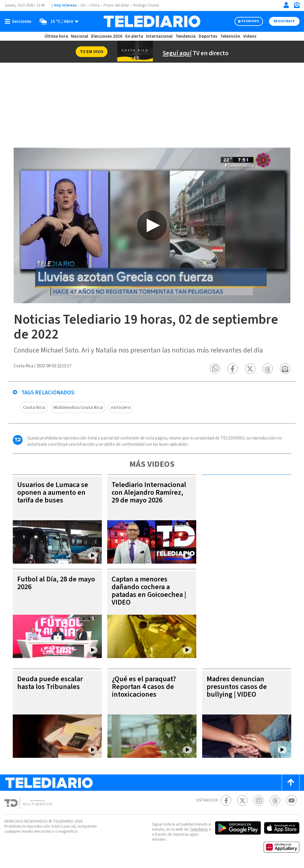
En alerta (135, 36)
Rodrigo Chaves (149, 5)
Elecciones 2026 (107, 36)
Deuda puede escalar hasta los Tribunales (51, 684)
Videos (249, 36)
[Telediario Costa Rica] (152, 21)
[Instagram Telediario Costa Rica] (259, 802)
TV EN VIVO (245, 21)
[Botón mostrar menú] (19, 21)
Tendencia (186, 36)
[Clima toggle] (57, 21)
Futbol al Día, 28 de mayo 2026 (48, 584)
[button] (216, 370)
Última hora (56, 36)
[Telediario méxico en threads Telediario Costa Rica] (275, 802)
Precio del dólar (118, 5)
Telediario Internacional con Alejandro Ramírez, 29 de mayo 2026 (149, 494)
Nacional (79, 36)
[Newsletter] (297, 6)
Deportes (208, 36)
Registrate (284, 21)
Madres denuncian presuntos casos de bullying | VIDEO (237, 688)
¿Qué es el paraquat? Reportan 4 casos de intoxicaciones (146, 688)
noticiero (122, 408)
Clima (95, 5)
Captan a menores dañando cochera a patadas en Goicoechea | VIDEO (149, 592)
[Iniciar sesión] (286, 5)
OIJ (83, 5)
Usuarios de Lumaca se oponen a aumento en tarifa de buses (55, 494)
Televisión (230, 36)
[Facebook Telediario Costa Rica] (226, 802)
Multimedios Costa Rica (79, 408)
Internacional (160, 36)
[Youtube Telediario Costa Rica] (291, 802)
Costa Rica (34, 408)
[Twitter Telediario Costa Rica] (242, 802)
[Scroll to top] (291, 784)
